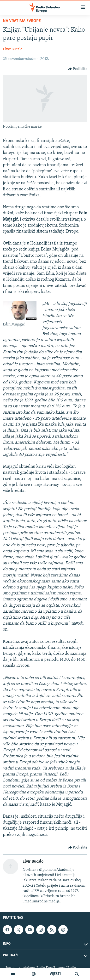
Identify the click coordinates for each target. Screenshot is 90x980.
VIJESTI (55, 974)
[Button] (78, 69)
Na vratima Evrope (22, 21)
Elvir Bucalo (13, 49)
